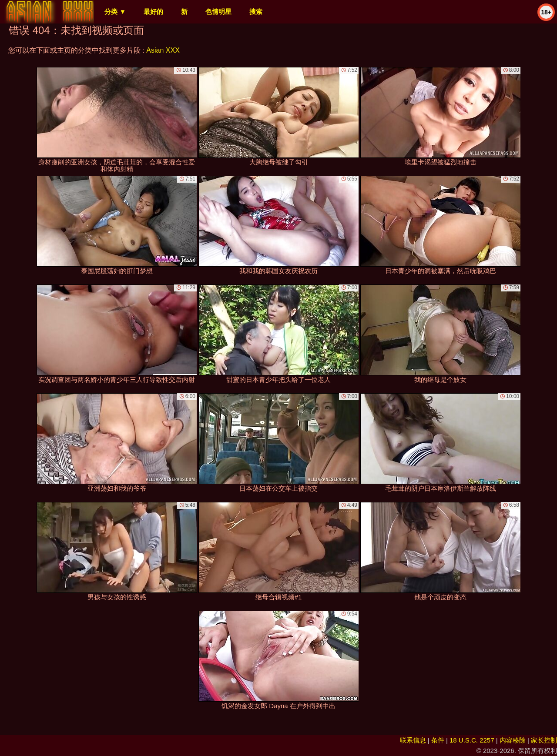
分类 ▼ (115, 12)
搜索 (256, 12)
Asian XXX (163, 50)
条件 (438, 740)
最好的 (153, 12)
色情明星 (218, 12)
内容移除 (513, 740)
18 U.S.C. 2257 (472, 740)
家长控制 (544, 740)
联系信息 (413, 740)
